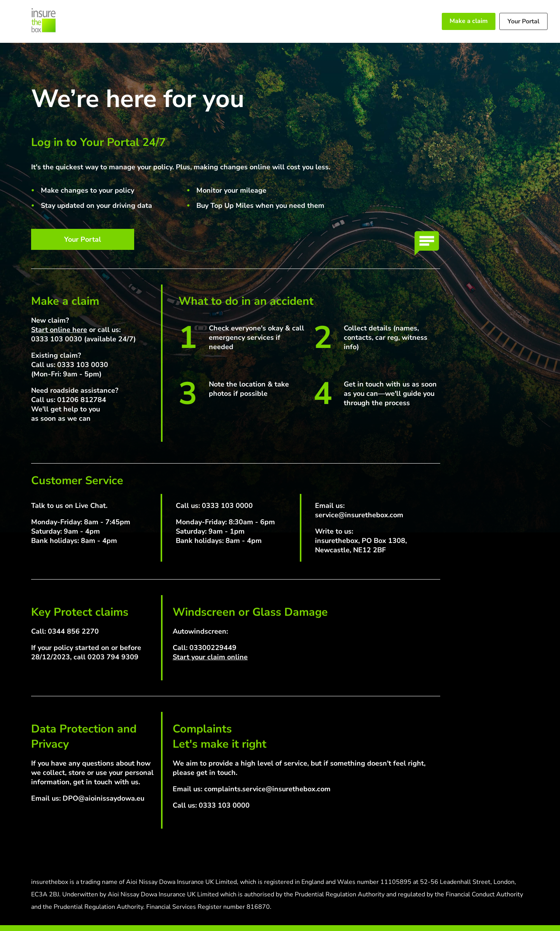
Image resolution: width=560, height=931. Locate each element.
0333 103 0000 (227, 506)
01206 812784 (82, 400)
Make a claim (469, 21)
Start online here (59, 330)
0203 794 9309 (113, 657)
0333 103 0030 (57, 339)
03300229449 (213, 648)
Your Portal (523, 21)
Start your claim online (210, 657)
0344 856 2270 (73, 631)
